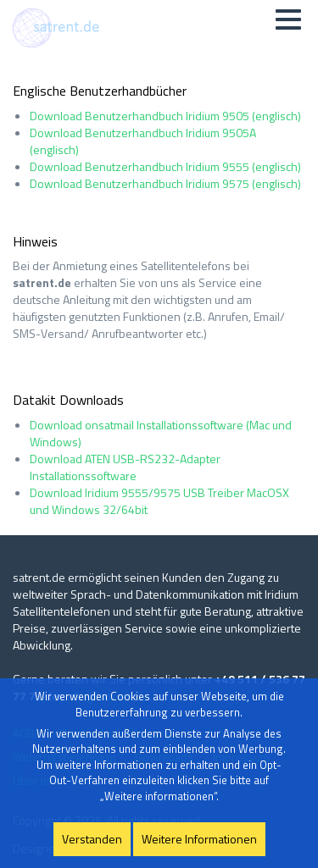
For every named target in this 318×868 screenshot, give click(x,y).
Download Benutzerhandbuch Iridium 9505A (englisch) (143, 141)
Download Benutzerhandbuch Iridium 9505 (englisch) (165, 116)
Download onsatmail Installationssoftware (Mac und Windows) (161, 433)
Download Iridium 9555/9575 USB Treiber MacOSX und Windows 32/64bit (159, 501)
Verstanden (92, 839)
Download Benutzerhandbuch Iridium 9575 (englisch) (165, 183)
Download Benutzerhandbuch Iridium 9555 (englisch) (165, 166)
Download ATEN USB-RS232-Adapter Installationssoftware (125, 467)
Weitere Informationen (199, 839)
